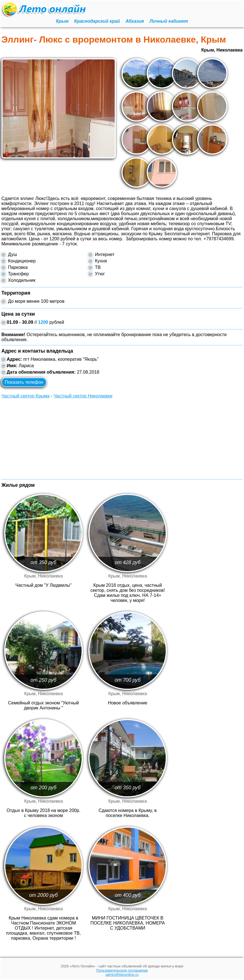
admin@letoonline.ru (122, 975)
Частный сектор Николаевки (83, 396)
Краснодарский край (97, 21)
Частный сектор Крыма (26, 396)
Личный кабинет (169, 21)
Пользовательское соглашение (122, 970)
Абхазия (135, 21)
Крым (62, 21)
